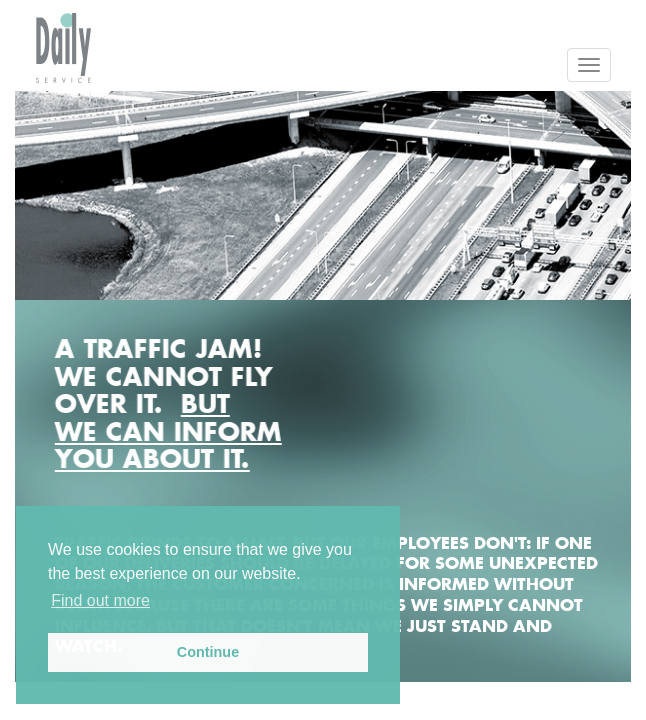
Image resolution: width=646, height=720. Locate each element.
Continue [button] (208, 652)
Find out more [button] (100, 600)
